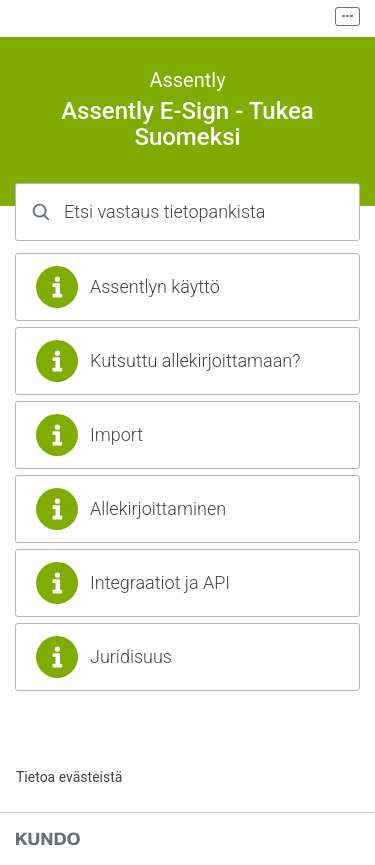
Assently (187, 80)
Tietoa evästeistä (69, 777)
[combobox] (187, 212)
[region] (187, 287)
